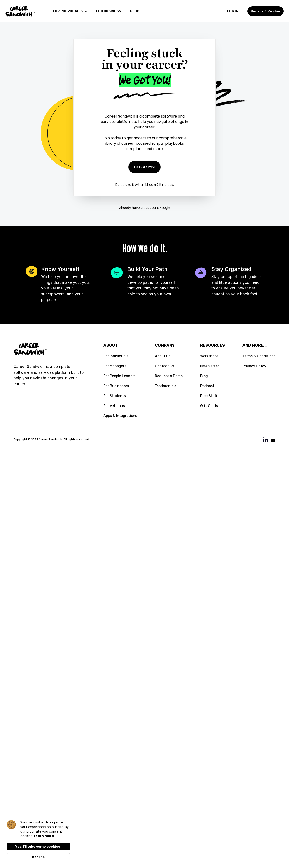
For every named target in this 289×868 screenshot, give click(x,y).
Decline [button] (38, 857)
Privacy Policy (254, 366)
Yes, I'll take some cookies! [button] (38, 847)
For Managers (115, 366)
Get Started (145, 167)
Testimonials (165, 386)
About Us (163, 356)
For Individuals (116, 356)
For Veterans (114, 406)
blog (135, 11)
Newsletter (210, 366)
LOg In (233, 11)
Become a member (266, 11)
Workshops (209, 356)
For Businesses (116, 386)
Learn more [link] (44, 836)
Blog (204, 376)
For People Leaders (119, 376)
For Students (115, 396)
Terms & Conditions (259, 356)
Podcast (207, 386)
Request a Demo (169, 376)
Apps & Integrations (120, 416)
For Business (109, 11)
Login (166, 208)
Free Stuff (209, 396)
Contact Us (164, 366)
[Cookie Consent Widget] (38, 841)
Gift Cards (209, 406)
